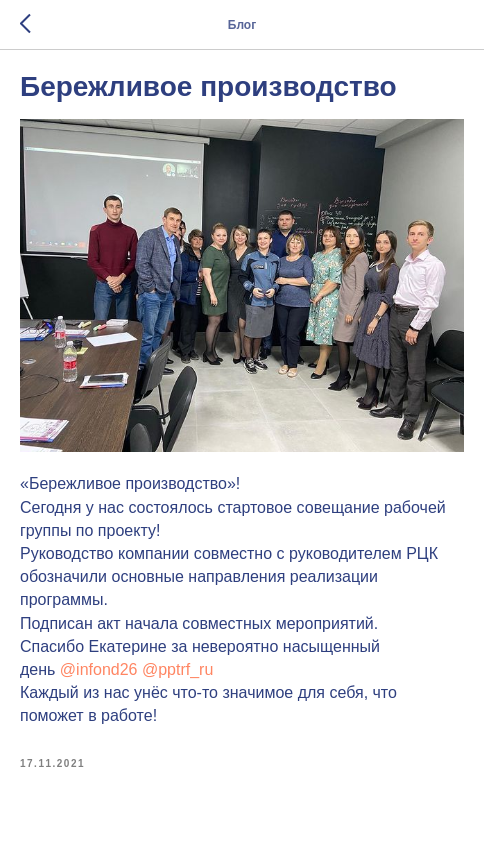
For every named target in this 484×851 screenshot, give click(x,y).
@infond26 (99, 669)
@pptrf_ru (177, 669)
